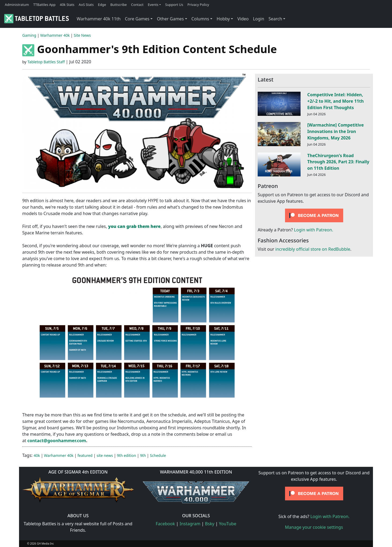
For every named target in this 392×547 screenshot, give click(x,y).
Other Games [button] (170, 19)
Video (243, 19)
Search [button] (275, 19)
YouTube (228, 524)
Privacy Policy (198, 5)
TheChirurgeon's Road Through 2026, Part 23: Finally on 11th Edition (338, 162)
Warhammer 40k (55, 35)
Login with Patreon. (313, 230)
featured (85, 455)
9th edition (126, 455)
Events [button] (153, 5)
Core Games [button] (137, 19)
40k (37, 455)
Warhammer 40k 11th (99, 19)
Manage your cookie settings (314, 527)
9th (143, 455)
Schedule (158, 455)
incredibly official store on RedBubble (313, 249)
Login (258, 19)
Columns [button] (200, 19)
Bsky (210, 524)
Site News (82, 35)
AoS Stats (86, 5)
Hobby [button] (223, 19)
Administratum (17, 5)
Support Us (174, 5)
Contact (137, 5)
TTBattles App (44, 5)
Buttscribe (118, 5)
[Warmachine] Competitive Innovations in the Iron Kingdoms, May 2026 (336, 131)
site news (105, 455)
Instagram (190, 524)
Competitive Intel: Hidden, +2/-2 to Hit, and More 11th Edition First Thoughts (335, 101)
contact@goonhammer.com (57, 441)
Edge (102, 5)
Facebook (165, 524)
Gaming (29, 35)
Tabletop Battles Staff (46, 62)
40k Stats (67, 5)
